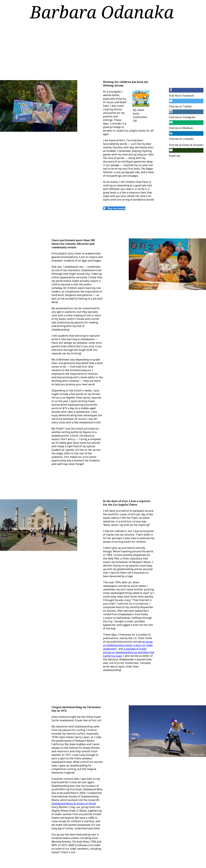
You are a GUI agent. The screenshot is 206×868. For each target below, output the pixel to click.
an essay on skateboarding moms (128, 643)
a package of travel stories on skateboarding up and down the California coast (129, 652)
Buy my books (114, 208)
